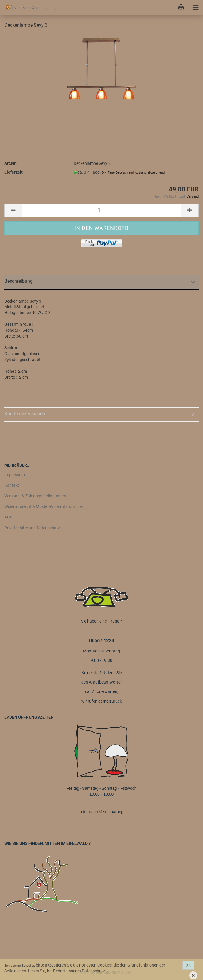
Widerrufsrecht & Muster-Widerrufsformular (44, 506)
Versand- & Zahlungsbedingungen (35, 496)
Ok (188, 965)
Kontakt (12, 485)
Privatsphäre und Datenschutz (32, 528)
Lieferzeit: (14, 172)
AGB (9, 517)
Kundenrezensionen (25, 414)
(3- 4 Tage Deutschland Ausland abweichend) (133, 173)
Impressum (15, 475)
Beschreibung (18, 281)
